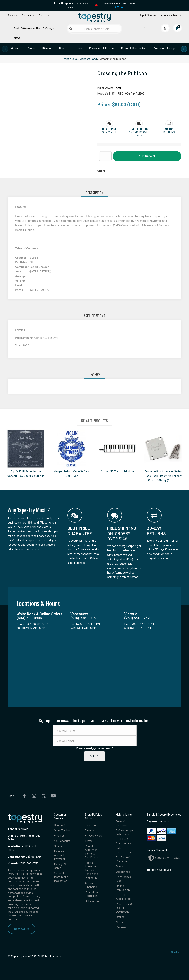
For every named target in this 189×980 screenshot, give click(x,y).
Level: (19, 330)
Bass (62, 48)
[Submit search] (71, 29)
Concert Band (88, 59)
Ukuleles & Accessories (124, 841)
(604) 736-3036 (25, 856)
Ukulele (77, 48)
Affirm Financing (91, 885)
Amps (31, 48)
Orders (58, 846)
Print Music (70, 59)
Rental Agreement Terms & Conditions (92, 852)
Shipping (90, 825)
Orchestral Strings (165, 48)
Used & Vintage (45, 28)
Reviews (121, 927)
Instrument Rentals (171, 15)
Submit (94, 756)
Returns (90, 830)
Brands (120, 917)
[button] (109, 129)
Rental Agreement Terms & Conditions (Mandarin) (92, 870)
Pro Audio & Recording (123, 859)
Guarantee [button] (109, 132)
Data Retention (94, 901)
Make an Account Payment (60, 855)
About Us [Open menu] (44, 15)
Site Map (176, 952)
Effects (47, 48)
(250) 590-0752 (23, 863)
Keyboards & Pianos (101, 48)
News (17, 38)
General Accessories (124, 897)
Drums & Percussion (134, 48)
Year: (19, 345)
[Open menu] (9, 33)
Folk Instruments (123, 850)
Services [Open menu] (13, 15)
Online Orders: (17, 835)
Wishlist (59, 835)
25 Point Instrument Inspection (61, 877)
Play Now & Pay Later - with (119, 5)
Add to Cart (147, 156)
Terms (89, 841)
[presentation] (5, 49)
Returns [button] (169, 132)
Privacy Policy (93, 835)
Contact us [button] (28, 15)
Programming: (25, 338)
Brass (120, 866)
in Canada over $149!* (72, 5)
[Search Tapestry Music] (94, 29)
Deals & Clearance (24, 28)
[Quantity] (105, 156)
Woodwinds (123, 872)
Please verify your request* (94, 748)
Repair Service (148, 15)
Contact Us (22, 929)
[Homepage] (94, 17)
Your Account (62, 841)
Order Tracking (63, 830)
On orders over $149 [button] (139, 134)
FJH (118, 87)
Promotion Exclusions (92, 894)
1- (28, 835)
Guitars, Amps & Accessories (125, 832)
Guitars (16, 48)
